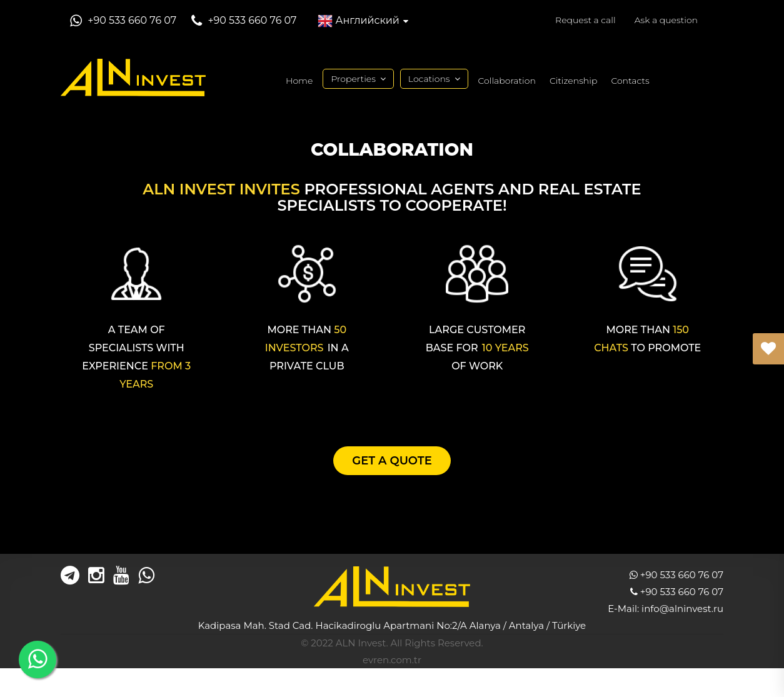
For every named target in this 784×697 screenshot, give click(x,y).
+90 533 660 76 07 (131, 20)
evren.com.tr (392, 660)
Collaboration (507, 81)
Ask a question (666, 20)
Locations (429, 79)
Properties (353, 79)
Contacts (630, 81)
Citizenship (574, 81)
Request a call (585, 20)
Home (299, 81)
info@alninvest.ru (682, 609)
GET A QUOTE (392, 461)
